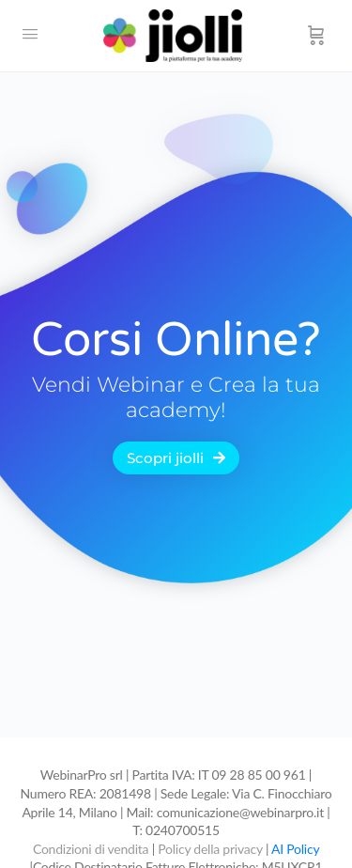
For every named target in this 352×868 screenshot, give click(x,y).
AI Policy (295, 849)
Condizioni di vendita (92, 849)
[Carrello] (316, 36)
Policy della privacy (210, 849)
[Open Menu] (30, 34)
